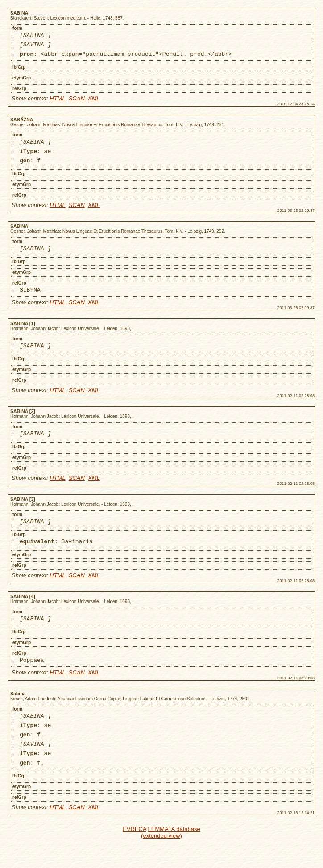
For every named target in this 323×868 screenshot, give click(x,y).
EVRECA (135, 856)
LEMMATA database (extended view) (171, 859)
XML (94, 102)
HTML (57, 102)
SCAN (77, 102)
